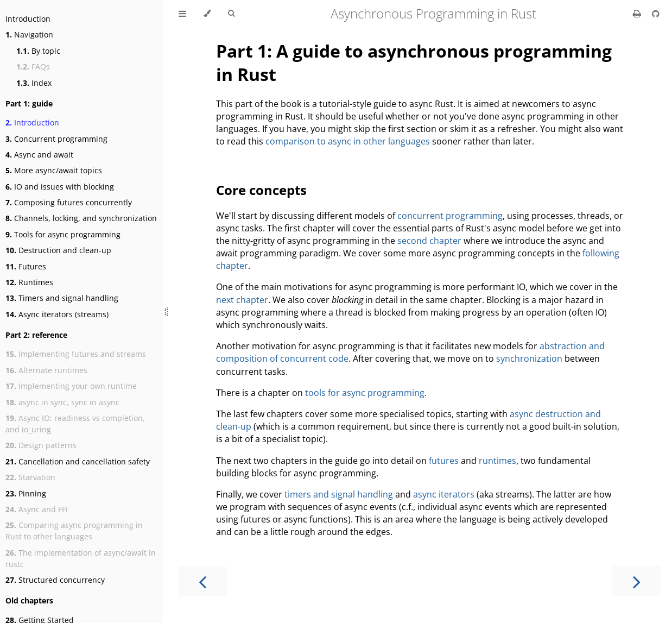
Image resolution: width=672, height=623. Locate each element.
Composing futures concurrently (69, 202)
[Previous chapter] (202, 581)
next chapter (242, 300)
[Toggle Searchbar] (231, 14)
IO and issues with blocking (60, 187)
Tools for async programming (63, 234)
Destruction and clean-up (58, 250)
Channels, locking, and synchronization (81, 218)
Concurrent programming (56, 139)
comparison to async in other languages (348, 141)
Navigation (29, 34)
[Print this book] (638, 14)
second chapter (429, 241)
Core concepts (261, 190)
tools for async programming (365, 393)
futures (444, 461)
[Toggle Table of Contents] (182, 14)
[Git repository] (656, 14)
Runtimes (29, 282)
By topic (38, 51)
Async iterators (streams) (57, 314)
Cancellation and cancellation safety (78, 461)
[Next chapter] (637, 581)
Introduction (28, 19)
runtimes (497, 461)
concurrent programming (450, 216)
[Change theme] (207, 14)
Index (34, 83)
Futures (26, 266)
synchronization (529, 358)
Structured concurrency (55, 580)
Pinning (26, 493)
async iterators (444, 494)
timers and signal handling (339, 494)
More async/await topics (54, 170)
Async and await (39, 155)
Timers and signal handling (62, 298)
